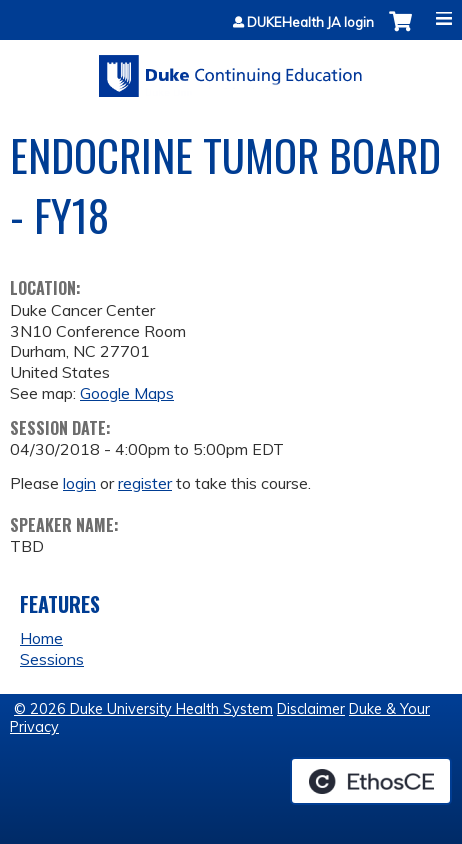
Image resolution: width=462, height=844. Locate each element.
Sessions (52, 659)
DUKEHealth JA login (310, 22)
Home (41, 638)
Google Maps (127, 393)
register (145, 483)
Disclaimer (311, 709)
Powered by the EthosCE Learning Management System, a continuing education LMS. (371, 781)
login (79, 483)
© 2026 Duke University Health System (143, 709)
